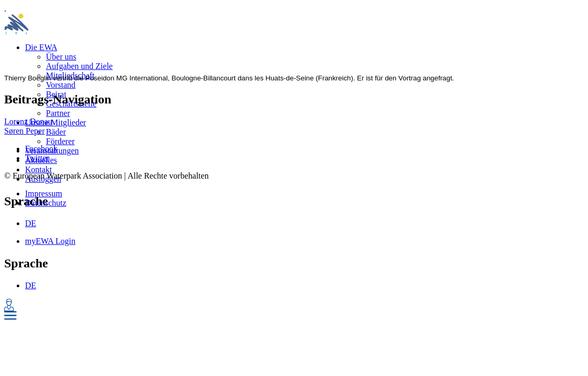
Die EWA (41, 47)
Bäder (56, 132)
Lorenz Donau (28, 121)
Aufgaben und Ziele (79, 66)
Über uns (61, 57)
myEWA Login (50, 241)
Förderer (60, 141)
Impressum (44, 193)
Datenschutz (46, 203)
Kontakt (39, 169)
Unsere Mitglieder (56, 122)
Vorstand (61, 85)
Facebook (41, 149)
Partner (58, 113)
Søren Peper (25, 131)
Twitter (37, 158)
